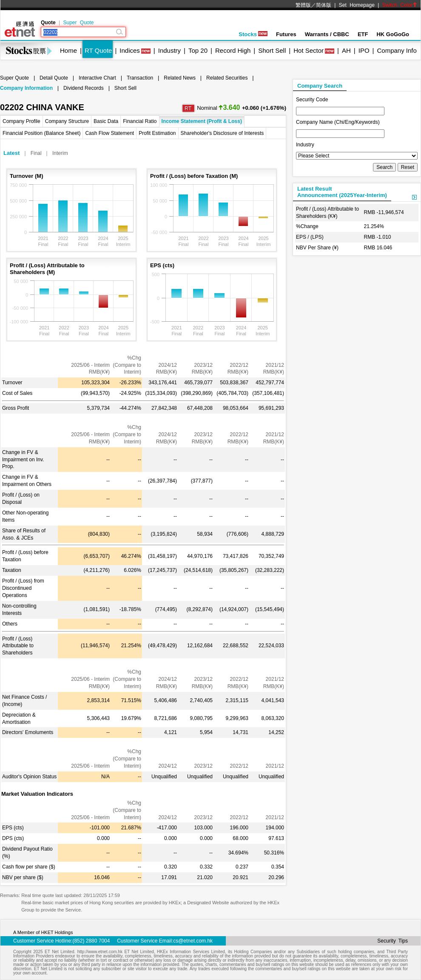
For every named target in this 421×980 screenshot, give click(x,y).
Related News (180, 78)
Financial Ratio (140, 121)
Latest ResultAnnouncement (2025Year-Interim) (342, 192)
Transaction (140, 78)
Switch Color (400, 5)
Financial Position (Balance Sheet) (41, 133)
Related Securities (227, 78)
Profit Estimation (157, 133)
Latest (11, 153)
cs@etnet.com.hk (193, 941)
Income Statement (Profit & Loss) (202, 121)
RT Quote (98, 50)
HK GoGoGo (393, 34)
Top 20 (198, 50)
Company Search (320, 86)
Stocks (253, 34)
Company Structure (67, 121)
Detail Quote (54, 78)
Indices (130, 50)
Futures (286, 34)
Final (36, 153)
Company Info (397, 50)
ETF (363, 34)
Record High (233, 50)
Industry (169, 50)
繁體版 (303, 5)
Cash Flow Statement (110, 133)
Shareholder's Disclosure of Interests (222, 133)
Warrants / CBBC (327, 34)
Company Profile (21, 121)
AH (346, 50)
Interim (60, 153)
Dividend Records (84, 88)
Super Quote (78, 23)
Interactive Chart (97, 78)
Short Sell (272, 50)
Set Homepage (357, 5)
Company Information (26, 88)
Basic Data (106, 121)
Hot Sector (309, 50)
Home (68, 50)
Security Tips (393, 941)
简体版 (324, 5)
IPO (364, 50)
